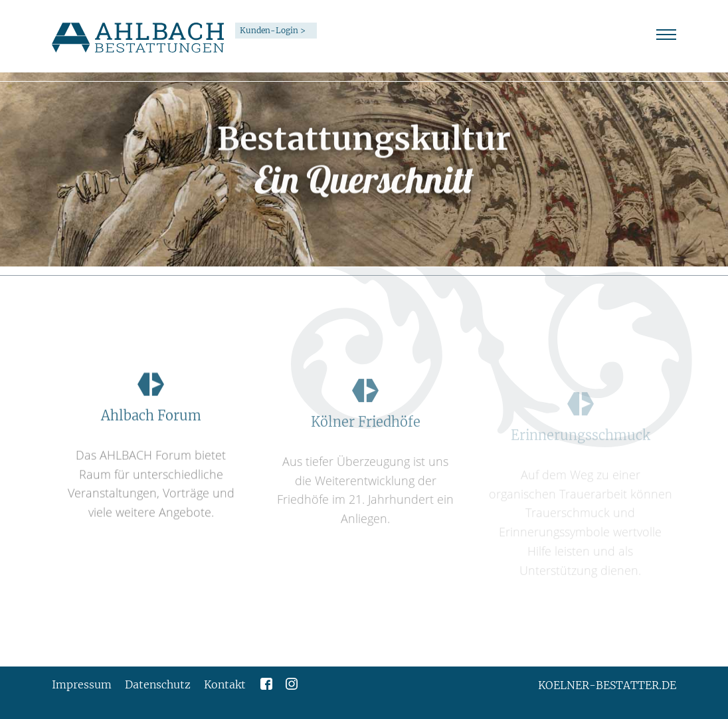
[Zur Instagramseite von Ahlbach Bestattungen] (292, 682)
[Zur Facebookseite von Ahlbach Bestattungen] (266, 682)
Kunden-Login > (273, 30)
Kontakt (225, 684)
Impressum (82, 684)
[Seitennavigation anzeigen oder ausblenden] (666, 34)
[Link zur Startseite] (138, 37)
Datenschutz (158, 684)
